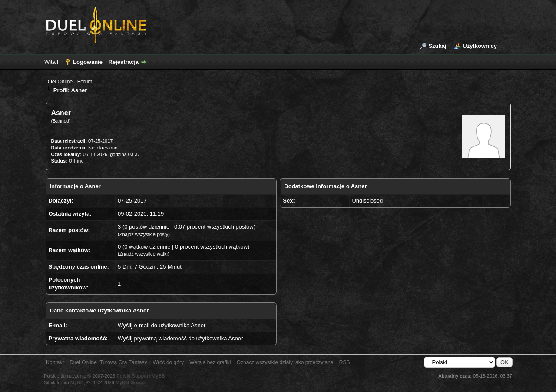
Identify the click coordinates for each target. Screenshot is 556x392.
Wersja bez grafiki (210, 362)
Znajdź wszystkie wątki (144, 254)
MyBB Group (130, 382)
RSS (345, 362)
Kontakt (55, 362)
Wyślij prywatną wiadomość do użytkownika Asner (180, 338)
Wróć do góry (168, 362)
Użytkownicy (480, 46)
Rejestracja (124, 62)
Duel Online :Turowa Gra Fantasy (108, 362)
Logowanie (88, 62)
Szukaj (437, 46)
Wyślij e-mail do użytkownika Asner (162, 325)
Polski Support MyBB (141, 376)
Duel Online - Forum (69, 82)
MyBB (77, 382)
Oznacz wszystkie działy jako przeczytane (285, 362)
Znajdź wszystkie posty (144, 234)
